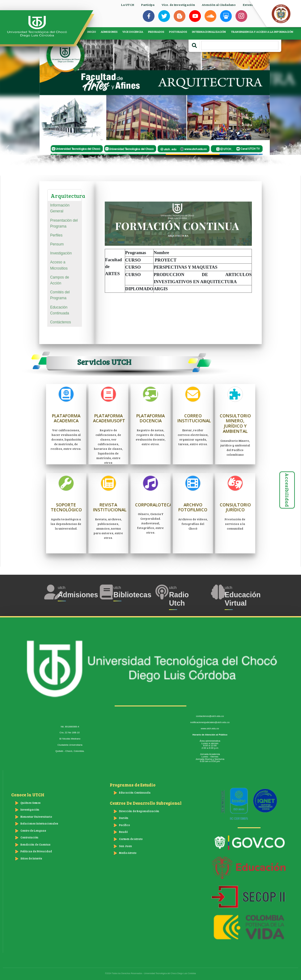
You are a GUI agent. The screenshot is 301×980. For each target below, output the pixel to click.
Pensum (57, 244)
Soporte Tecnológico (66, 507)
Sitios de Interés (31, 858)
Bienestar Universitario (36, 817)
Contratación (29, 837)
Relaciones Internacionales (39, 823)
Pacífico (124, 825)
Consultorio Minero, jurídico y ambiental (235, 423)
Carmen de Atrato (131, 839)
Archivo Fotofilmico (193, 507)
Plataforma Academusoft (109, 418)
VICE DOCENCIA (133, 32)
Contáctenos (60, 322)
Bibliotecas (132, 595)
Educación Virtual (243, 599)
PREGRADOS (156, 32)
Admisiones (78, 595)
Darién (124, 818)
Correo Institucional (194, 418)
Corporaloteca (154, 505)
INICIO (91, 32)
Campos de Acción (59, 280)
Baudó (123, 832)
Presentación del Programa (64, 223)
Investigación (61, 253)
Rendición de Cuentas (35, 844)
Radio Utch (179, 599)
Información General (60, 208)
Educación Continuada (59, 310)
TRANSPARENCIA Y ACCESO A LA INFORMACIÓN (262, 32)
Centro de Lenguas (33, 831)
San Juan (125, 846)
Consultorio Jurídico (235, 507)
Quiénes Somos (30, 803)
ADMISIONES (109, 32)
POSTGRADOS (178, 32)
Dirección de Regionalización (139, 811)
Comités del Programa (60, 295)
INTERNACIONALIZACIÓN (209, 32)
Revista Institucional (110, 507)
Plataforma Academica (66, 418)
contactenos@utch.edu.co (210, 716)
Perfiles (56, 235)
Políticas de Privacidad (36, 851)
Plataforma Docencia (150, 418)
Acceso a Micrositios (59, 265)
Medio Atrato (128, 853)
